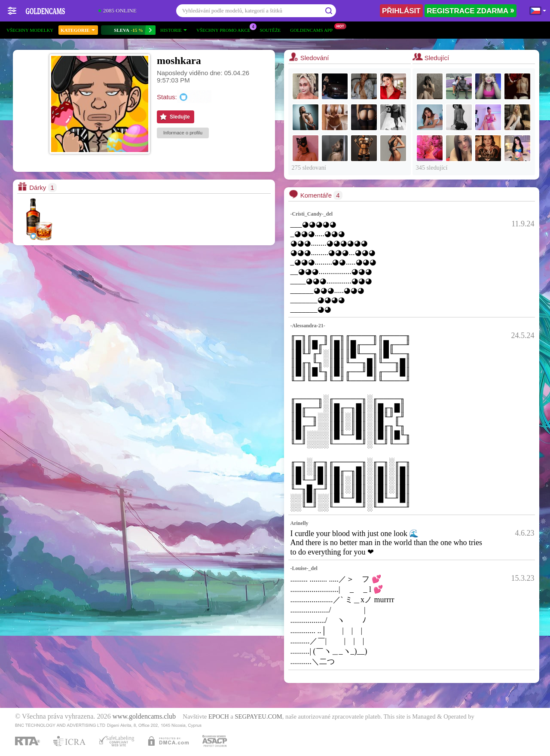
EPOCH (219, 716)
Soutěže (270, 30)
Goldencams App (313, 29)
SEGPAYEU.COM (258, 716)
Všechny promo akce (226, 29)
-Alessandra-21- (308, 326)
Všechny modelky (30, 30)
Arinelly (299, 523)
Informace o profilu (183, 133)
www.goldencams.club (144, 716)
